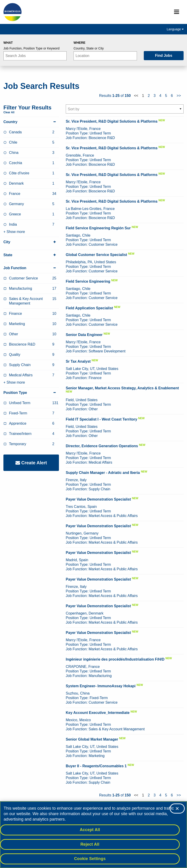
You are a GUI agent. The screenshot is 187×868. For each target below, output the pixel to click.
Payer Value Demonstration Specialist (98, 499)
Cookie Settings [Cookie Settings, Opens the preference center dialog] (90, 859)
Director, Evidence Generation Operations (102, 446)
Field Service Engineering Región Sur (98, 228)
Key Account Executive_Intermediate (98, 713)
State (31, 255)
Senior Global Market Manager (92, 739)
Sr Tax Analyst (78, 361)
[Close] (177, 809)
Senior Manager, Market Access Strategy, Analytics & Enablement (122, 388)
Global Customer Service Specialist (96, 255)
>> (179, 96)
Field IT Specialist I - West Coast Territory (101, 419)
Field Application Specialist (89, 308)
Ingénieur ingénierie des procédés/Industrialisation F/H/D (115, 659)
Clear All (9, 112)
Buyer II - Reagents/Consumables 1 (96, 766)
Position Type (31, 393)
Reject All (90, 844)
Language (175, 29)
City (31, 242)
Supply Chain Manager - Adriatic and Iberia (103, 473)
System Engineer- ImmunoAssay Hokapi (101, 686)
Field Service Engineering (88, 281)
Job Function (31, 268)
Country (31, 122)
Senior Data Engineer (84, 335)
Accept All (90, 830)
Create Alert (31, 463)
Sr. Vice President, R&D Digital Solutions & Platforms (112, 121)
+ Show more (14, 232)
